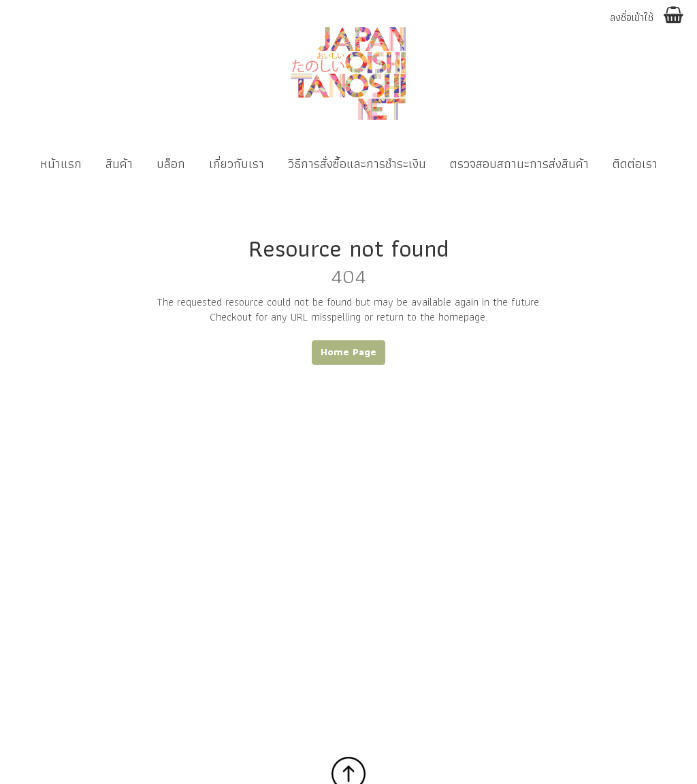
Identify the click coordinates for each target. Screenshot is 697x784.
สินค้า (119, 164)
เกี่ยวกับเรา (237, 164)
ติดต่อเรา (635, 164)
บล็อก (171, 164)
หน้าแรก (61, 164)
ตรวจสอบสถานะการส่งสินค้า (519, 164)
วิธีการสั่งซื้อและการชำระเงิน (357, 164)
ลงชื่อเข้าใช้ (632, 18)
